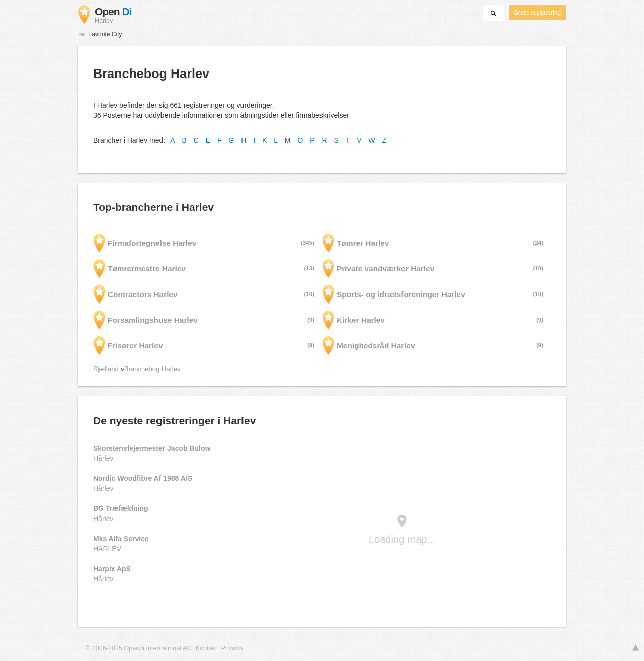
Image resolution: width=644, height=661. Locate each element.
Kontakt (207, 648)
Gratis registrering (538, 13)
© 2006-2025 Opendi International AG (139, 648)
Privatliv (232, 648)
